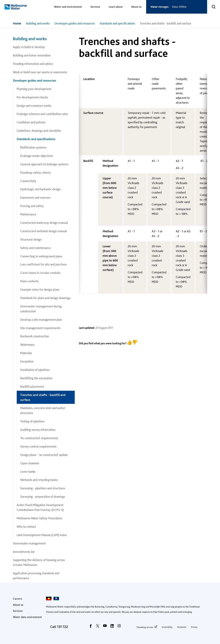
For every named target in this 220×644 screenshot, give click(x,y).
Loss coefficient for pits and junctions (43, 264)
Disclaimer (182, 627)
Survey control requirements (38, 446)
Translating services (145, 627)
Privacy (194, 627)
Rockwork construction (35, 336)
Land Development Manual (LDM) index (42, 535)
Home (17, 23)
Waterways (27, 345)
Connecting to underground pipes (41, 256)
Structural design (31, 239)
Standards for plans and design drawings (45, 298)
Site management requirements (40, 328)
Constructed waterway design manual (44, 223)
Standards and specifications (117, 23)
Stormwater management (29, 543)
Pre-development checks (32, 97)
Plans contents (29, 281)
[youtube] (105, 627)
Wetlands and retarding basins (39, 480)
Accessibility (167, 627)
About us (136, 7)
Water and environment (68, 7)
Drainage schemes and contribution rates (42, 114)
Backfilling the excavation (36, 378)
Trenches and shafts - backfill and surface (43, 397)
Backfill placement (32, 386)
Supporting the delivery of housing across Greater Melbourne (39, 562)
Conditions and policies (31, 122)
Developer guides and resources (75, 23)
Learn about (116, 7)
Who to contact (26, 527)
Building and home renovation (32, 55)
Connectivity (28, 181)
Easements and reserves (35, 197)
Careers (18, 599)
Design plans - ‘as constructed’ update (44, 455)
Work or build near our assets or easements (40, 72)
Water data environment (27, 617)
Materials (26, 353)
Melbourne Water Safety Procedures (39, 518)
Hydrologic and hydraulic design (40, 189)
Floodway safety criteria (35, 172)
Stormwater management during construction (41, 309)
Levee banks (28, 472)
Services (95, 7)
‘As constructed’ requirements (39, 438)
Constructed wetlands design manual (44, 231)
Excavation (27, 361)
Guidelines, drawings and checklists (39, 131)
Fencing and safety (32, 206)
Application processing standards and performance (36, 576)
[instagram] (119, 627)
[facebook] (91, 627)
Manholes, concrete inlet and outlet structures (43, 410)
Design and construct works (34, 106)
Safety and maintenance (35, 248)
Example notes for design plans (40, 290)
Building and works (38, 23)
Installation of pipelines (35, 370)
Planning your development (34, 89)
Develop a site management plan (41, 320)
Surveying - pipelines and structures (43, 488)
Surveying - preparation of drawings (43, 496)
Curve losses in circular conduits (40, 273)
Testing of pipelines (32, 421)
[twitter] (98, 627)
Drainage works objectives (37, 156)
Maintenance (28, 214)
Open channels (30, 463)
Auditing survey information (38, 430)
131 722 (63, 627)
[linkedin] (112, 627)
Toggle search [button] (211, 5)
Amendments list (24, 552)
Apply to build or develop (29, 47)
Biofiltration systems (33, 147)
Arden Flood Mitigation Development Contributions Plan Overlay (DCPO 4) (40, 507)
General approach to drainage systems (44, 164)
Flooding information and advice (33, 64)
